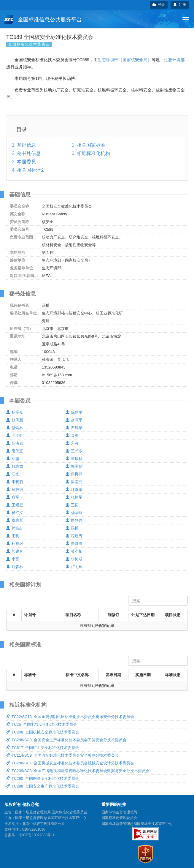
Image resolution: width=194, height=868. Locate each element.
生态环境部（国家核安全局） (125, 60)
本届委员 (26, 162)
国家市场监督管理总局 (119, 812)
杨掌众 (15, 412)
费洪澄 (74, 544)
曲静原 (74, 520)
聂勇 (72, 435)
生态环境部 (174, 60)
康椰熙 (74, 474)
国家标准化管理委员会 (119, 818)
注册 (180, 5)
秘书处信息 (29, 153)
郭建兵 (15, 551)
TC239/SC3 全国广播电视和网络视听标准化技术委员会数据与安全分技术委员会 (78, 771)
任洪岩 (15, 443)
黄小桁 (74, 551)
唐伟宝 (15, 451)
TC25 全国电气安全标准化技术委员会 (42, 724)
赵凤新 (15, 420)
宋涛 (72, 443)
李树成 (74, 559)
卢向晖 (74, 567)
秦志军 (15, 520)
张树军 (74, 497)
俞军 (13, 497)
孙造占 (15, 528)
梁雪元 (74, 482)
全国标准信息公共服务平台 (43, 19)
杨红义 (15, 513)
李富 (13, 559)
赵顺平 (74, 420)
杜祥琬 (15, 544)
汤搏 (72, 528)
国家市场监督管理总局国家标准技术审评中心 (137, 824)
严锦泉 (74, 428)
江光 (13, 474)
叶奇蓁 (74, 490)
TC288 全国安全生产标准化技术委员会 (43, 786)
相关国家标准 (91, 145)
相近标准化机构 (93, 153)
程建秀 (74, 536)
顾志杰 (15, 466)
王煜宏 (15, 505)
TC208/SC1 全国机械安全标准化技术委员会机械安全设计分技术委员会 (70, 763)
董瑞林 (74, 459)
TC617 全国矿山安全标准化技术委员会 (43, 748)
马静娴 (15, 490)
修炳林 (15, 428)
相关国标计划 (31, 170)
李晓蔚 (15, 482)
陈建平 (74, 412)
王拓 (72, 505)
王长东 (74, 451)
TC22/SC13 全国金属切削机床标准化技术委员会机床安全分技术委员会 (70, 717)
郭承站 (74, 466)
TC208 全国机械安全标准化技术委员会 (43, 732)
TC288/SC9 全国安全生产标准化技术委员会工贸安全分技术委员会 (66, 740)
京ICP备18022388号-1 (36, 835)
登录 (159, 5)
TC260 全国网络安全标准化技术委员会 (43, 778)
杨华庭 (74, 513)
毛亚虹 (15, 435)
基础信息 (26, 145)
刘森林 (15, 567)
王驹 (13, 536)
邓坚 (13, 459)
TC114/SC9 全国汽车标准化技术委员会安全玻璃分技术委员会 (62, 755)
